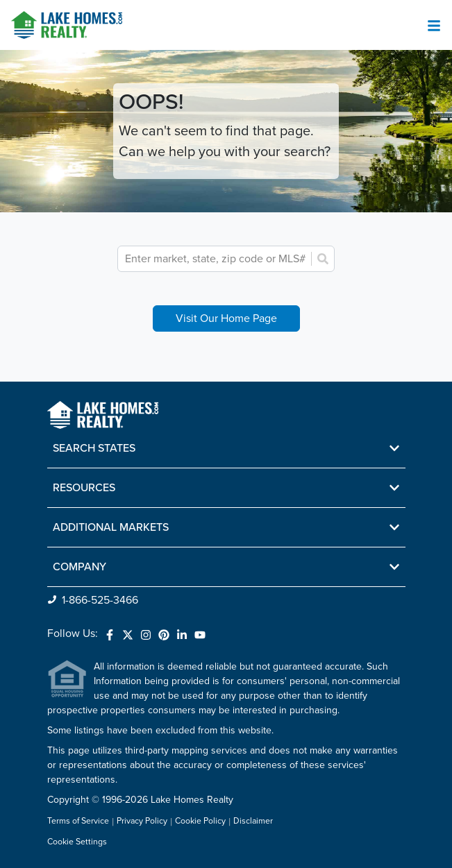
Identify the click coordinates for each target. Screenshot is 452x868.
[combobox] (217, 259)
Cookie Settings (77, 842)
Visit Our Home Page (226, 318)
